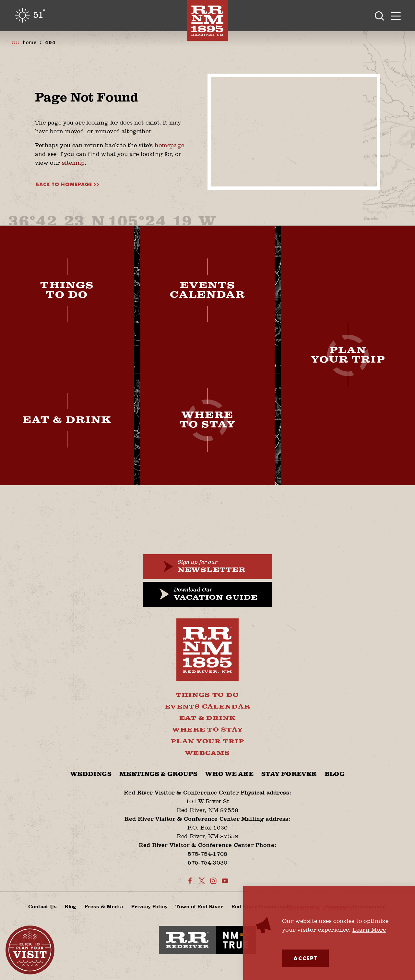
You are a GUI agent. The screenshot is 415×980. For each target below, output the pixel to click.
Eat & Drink (208, 718)
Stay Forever (289, 774)
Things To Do (207, 695)
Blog (335, 774)
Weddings (91, 774)
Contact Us (42, 906)
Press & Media (104, 906)
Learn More (369, 930)
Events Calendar (207, 707)
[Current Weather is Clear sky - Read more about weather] (30, 15)
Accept (305, 958)
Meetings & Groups (158, 774)
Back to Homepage (64, 185)
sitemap (73, 163)
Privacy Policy (149, 906)
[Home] (207, 20)
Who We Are (229, 774)
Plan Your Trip (207, 742)
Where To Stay (207, 730)
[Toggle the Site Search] (379, 16)
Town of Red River (199, 906)
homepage (169, 145)
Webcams (207, 753)
